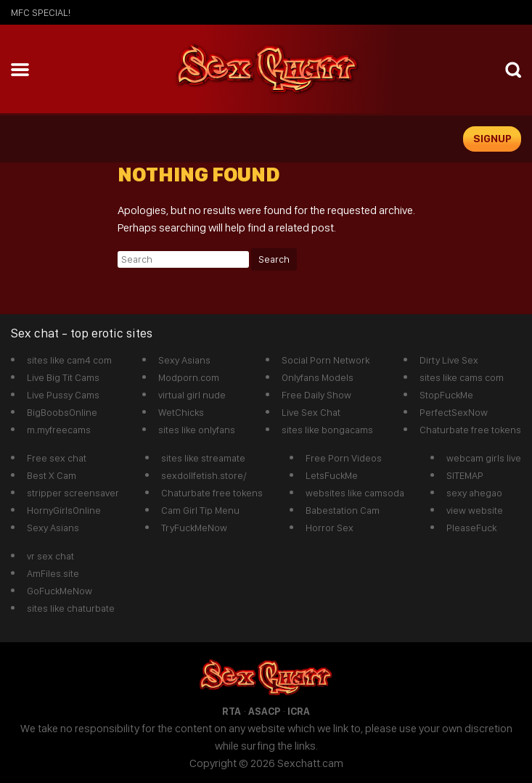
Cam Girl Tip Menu (200, 510)
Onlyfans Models (318, 377)
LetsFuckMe (332, 475)
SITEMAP (465, 475)
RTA (232, 711)
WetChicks (181, 412)
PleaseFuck (471, 528)
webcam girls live (484, 458)
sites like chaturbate (71, 608)
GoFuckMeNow (60, 591)
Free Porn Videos (344, 458)
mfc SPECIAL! (41, 12)
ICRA (299, 711)
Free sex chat (57, 458)
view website (475, 510)
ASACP (264, 711)
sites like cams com (462, 377)
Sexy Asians (184, 360)
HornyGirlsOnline (64, 510)
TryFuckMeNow (194, 528)
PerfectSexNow (454, 412)
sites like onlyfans (197, 430)
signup (492, 139)
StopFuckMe (446, 395)
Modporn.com (189, 377)
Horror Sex (330, 528)
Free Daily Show (316, 395)
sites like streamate (203, 458)
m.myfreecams (59, 430)
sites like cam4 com (69, 360)
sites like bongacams (327, 430)
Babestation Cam (343, 510)
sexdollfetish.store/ (204, 475)
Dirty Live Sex (449, 360)
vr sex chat (50, 556)
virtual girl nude (192, 395)
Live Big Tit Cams (63, 377)
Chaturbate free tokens (470, 430)
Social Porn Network (326, 360)
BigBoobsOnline (62, 412)
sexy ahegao (474, 493)
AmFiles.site (53, 573)
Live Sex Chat (311, 412)
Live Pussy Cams (63, 395)
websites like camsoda (355, 493)
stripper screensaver (73, 493)
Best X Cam (52, 475)
